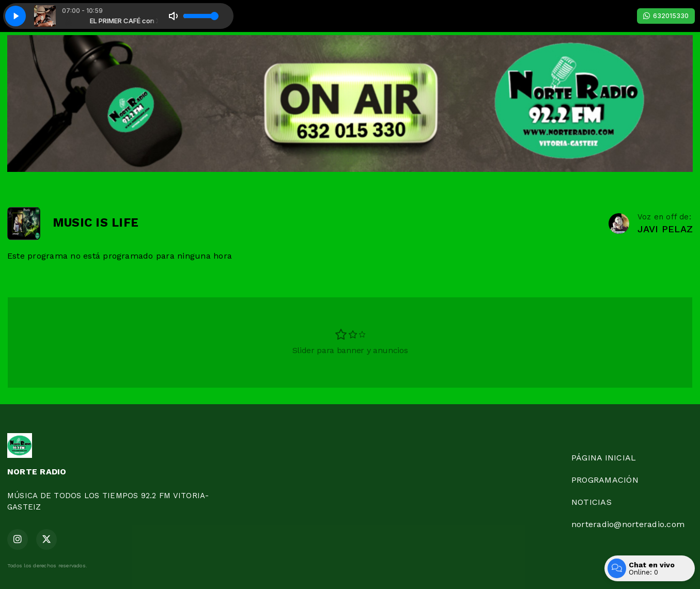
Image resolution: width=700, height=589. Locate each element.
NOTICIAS (592, 502)
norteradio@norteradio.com (628, 524)
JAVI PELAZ (665, 229)
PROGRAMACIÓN (605, 480)
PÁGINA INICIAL (604, 458)
